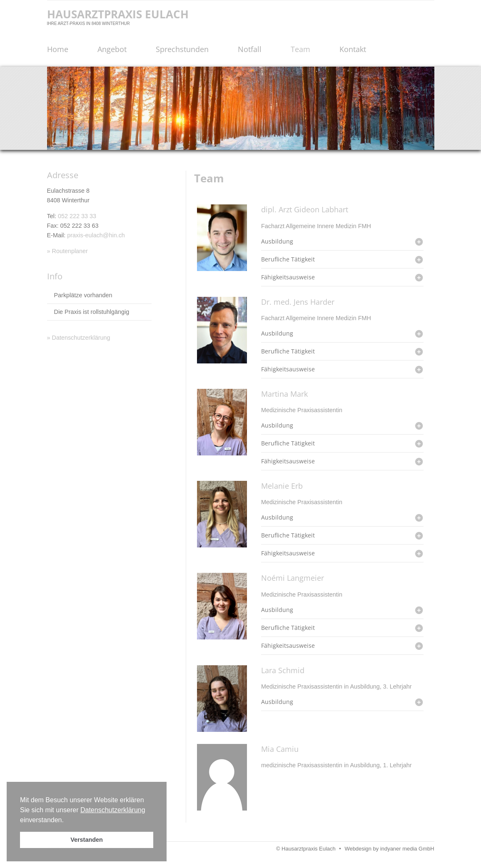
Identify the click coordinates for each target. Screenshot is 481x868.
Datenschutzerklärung (113, 810)
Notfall (250, 49)
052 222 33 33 (77, 216)
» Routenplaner (67, 251)
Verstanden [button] (87, 840)
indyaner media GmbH (407, 849)
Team (300, 49)
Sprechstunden (182, 49)
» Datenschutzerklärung (79, 338)
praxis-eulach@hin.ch (96, 235)
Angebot (112, 49)
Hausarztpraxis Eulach (118, 14)
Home (58, 49)
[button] (67, 821)
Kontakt (353, 49)
